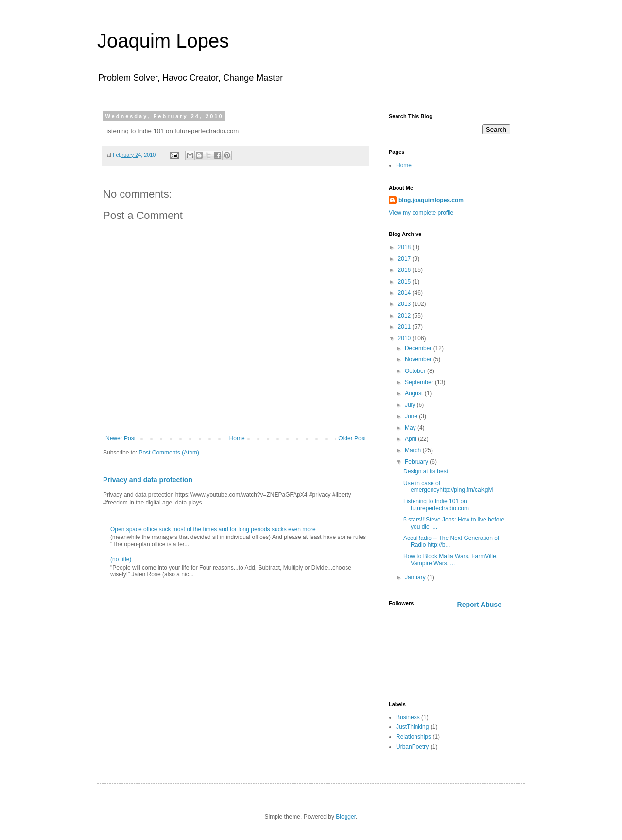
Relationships (414, 737)
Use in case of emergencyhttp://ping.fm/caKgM (448, 487)
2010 (405, 338)
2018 (405, 247)
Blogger (346, 817)
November (419, 359)
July (411, 405)
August (415, 393)
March (414, 450)
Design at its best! (426, 471)
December (419, 348)
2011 (405, 327)
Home (237, 438)
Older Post (352, 438)
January (416, 577)
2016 (405, 270)
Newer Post (121, 438)
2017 (405, 259)
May (411, 428)
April (411, 439)
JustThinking (412, 727)
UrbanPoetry (412, 747)
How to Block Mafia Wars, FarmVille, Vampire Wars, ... (450, 560)
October (416, 371)
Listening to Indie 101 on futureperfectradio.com (436, 504)
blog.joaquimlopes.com (431, 200)
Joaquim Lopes (163, 41)
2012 (405, 316)
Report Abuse (479, 605)
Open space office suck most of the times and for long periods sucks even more (213, 529)
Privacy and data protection (148, 480)
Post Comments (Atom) (169, 453)
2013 (405, 304)
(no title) (121, 559)
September (420, 382)
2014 (405, 293)
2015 (405, 282)
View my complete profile (421, 213)
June (412, 416)
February (417, 462)
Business (408, 717)
